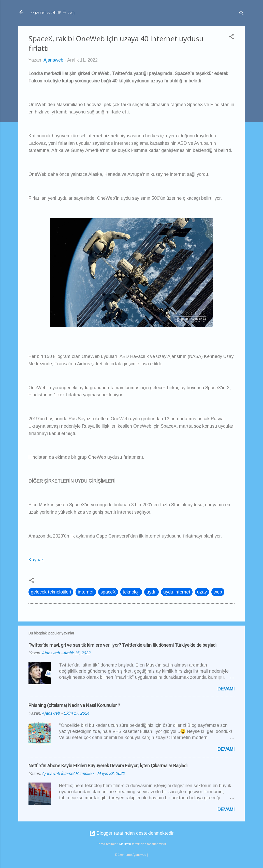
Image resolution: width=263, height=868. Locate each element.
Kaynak (36, 560)
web (218, 592)
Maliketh (125, 844)
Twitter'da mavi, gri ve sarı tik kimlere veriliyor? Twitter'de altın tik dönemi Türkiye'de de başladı (122, 645)
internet (86, 592)
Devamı (226, 689)
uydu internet (177, 592)
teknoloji (131, 592)
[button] (231, 37)
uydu (151, 592)
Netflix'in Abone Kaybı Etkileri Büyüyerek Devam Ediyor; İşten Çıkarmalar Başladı (108, 766)
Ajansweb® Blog (53, 12)
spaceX (108, 592)
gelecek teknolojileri (51, 592)
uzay (202, 592)
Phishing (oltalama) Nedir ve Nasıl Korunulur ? (74, 705)
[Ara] (242, 14)
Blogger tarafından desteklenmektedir (131, 833)
